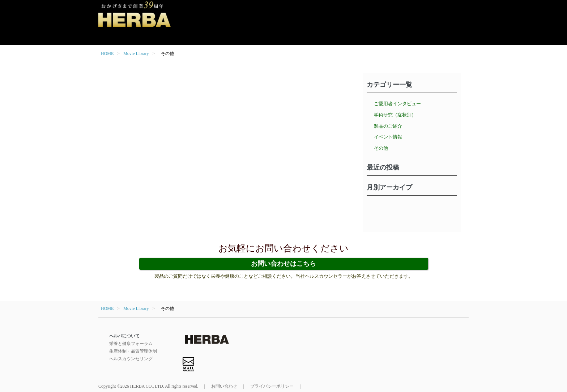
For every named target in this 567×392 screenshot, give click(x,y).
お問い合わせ (224, 386)
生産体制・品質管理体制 (133, 351)
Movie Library (136, 54)
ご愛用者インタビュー (397, 104)
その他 (381, 148)
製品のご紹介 (388, 126)
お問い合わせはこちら (283, 264)
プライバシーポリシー (272, 386)
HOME (107, 54)
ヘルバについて (124, 336)
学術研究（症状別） (395, 115)
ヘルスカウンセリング (131, 359)
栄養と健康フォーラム (131, 344)
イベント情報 (388, 137)
